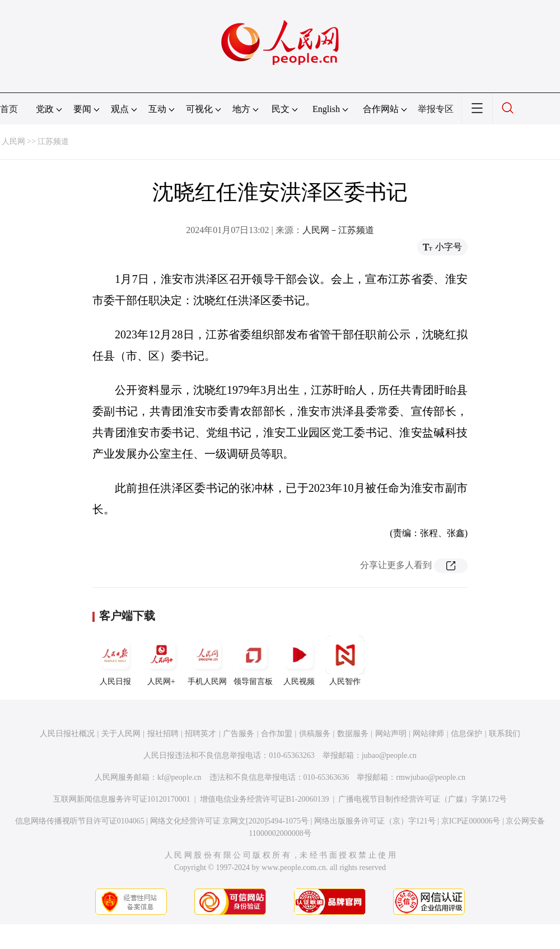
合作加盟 (277, 734)
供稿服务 (315, 734)
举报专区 (436, 109)
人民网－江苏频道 (338, 230)
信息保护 (466, 734)
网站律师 (428, 734)
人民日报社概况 (67, 734)
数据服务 (353, 734)
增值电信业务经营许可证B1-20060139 (265, 799)
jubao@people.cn (389, 755)
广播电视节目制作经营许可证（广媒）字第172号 (423, 799)
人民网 (13, 141)
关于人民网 (121, 734)
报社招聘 (163, 734)
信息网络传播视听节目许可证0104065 (80, 821)
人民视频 (299, 660)
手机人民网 (207, 660)
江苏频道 (53, 141)
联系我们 (505, 734)
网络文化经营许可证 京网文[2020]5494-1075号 (230, 821)
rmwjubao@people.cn (431, 777)
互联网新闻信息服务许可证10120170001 (122, 799)
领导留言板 (253, 660)
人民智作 (345, 660)
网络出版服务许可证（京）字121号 (375, 821)
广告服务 (239, 734)
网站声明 (391, 734)
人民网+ (161, 660)
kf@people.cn (179, 777)
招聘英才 (200, 734)
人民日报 (115, 660)
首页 (9, 109)
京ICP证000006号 (471, 821)
